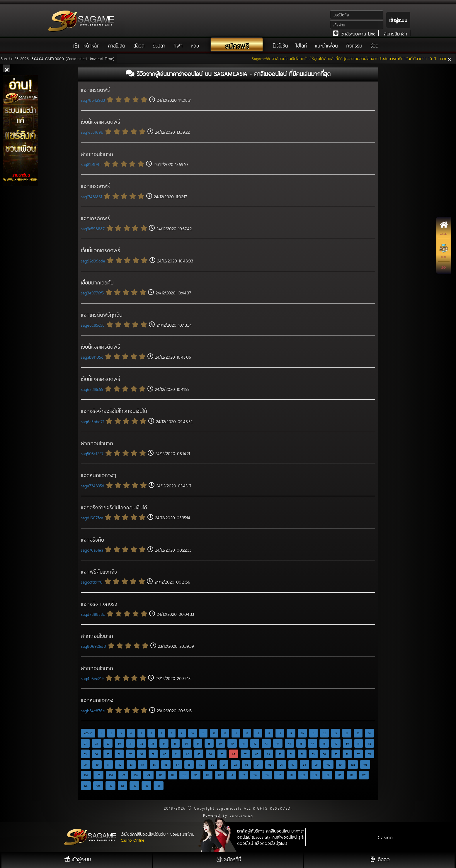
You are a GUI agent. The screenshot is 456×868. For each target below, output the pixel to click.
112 (184, 775)
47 (313, 743)
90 (212, 764)
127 (364, 775)
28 (97, 743)
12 (214, 733)
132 (134, 786)
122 (303, 775)
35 (175, 743)
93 (247, 764)
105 (98, 775)
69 (268, 754)
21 (313, 733)
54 (97, 754)
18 (280, 733)
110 (161, 775)
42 (255, 743)
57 (130, 754)
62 (187, 754)
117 (243, 775)
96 (281, 764)
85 (154, 764)
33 (153, 743)
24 (347, 733)
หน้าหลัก (92, 45)
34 (164, 743)
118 (255, 775)
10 (193, 733)
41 (244, 743)
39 (221, 743)
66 (234, 754)
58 (142, 754)
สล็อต (139, 45)
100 (328, 764)
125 (340, 775)
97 (293, 764)
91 (224, 764)
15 (247, 733)
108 (136, 775)
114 (208, 775)
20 (302, 733)
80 (97, 764)
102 (353, 764)
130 (110, 786)
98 (304, 764)
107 (123, 775)
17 (269, 733)
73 (313, 754)
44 (278, 743)
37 (198, 743)
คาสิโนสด (116, 45)
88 (189, 764)
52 (370, 743)
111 (172, 775)
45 (289, 743)
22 (324, 733)
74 (325, 754)
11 (203, 733)
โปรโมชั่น (281, 45)
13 (225, 733)
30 (119, 743)
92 (235, 764)
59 (153, 754)
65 (222, 754)
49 (336, 743)
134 (159, 786)
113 (196, 775)
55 (108, 754)
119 (267, 775)
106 (111, 775)
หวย (195, 45)
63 (199, 754)
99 (316, 764)
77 (358, 754)
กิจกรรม (354, 45)
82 (120, 764)
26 (369, 733)
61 (176, 754)
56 (119, 754)
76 (347, 754)
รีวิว (375, 45)
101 (341, 764)
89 (201, 764)
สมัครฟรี (237, 46)
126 (352, 775)
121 (291, 775)
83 (131, 764)
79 (85, 764)
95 (270, 764)
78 (370, 754)
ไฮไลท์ (301, 45)
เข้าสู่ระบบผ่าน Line (354, 33)
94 (258, 764)
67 (245, 754)
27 (85, 743)
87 (177, 764)
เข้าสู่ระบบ (398, 20)
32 (142, 743)
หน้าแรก (88, 733)
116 (231, 775)
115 (220, 775)
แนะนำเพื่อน (326, 45)
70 (280, 754)
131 (122, 786)
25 (358, 733)
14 (236, 733)
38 (209, 743)
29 (108, 743)
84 (143, 764)
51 (359, 743)
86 (166, 764)
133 (146, 786)
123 (315, 775)
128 (86, 786)
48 (324, 743)
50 (347, 743)
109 (148, 775)
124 (327, 775)
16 (258, 733)
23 (336, 733)
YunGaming (241, 816)
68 (257, 754)
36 (187, 743)
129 (98, 786)
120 (279, 775)
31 (131, 743)
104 (86, 775)
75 (336, 754)
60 (165, 754)
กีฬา (178, 45)
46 (301, 743)
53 (85, 754)
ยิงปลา (159, 45)
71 (291, 754)
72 (302, 754)
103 (365, 764)
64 (210, 754)
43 (266, 743)
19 (291, 733)
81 (108, 764)
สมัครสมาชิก (395, 33)
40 (232, 743)
